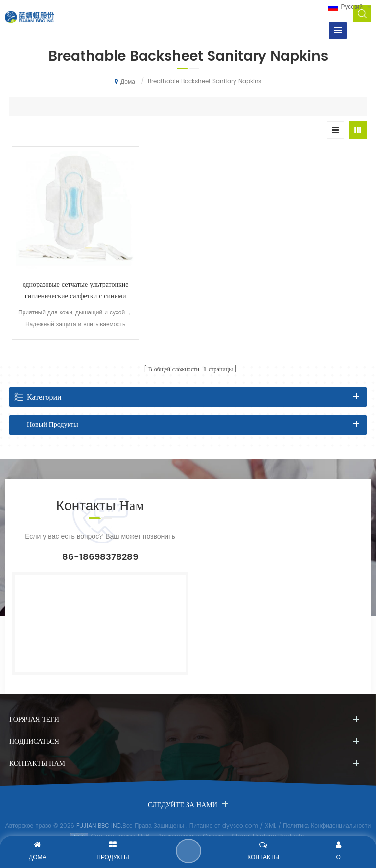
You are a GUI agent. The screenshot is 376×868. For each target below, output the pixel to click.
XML (270, 813)
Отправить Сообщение (189, 851)
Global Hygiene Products (268, 823)
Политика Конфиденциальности (327, 813)
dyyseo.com (240, 813)
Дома (125, 82)
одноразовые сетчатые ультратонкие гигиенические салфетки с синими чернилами (69, 277)
